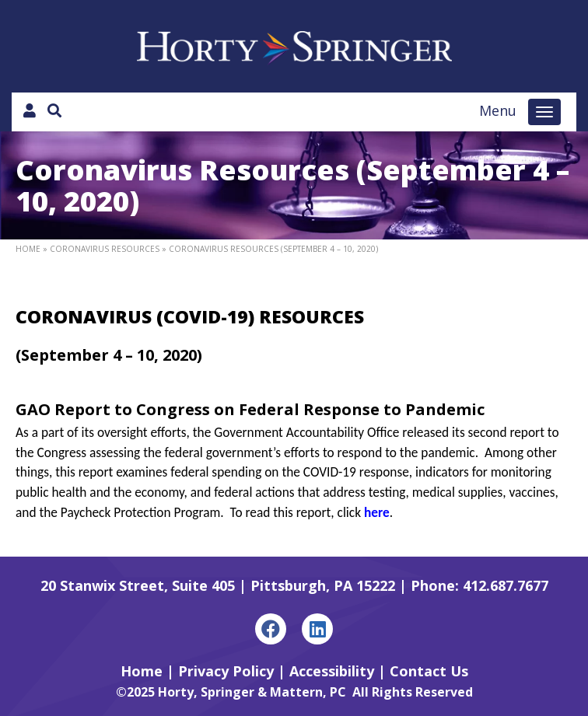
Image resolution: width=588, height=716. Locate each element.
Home (28, 249)
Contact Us (429, 671)
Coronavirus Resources (105, 249)
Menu (498, 110)
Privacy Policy (226, 671)
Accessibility (332, 671)
